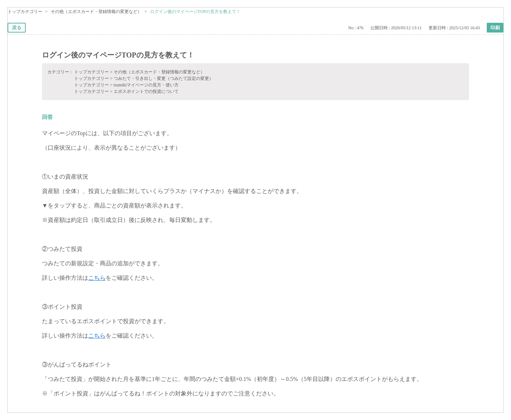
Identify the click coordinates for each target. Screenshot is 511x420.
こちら (97, 278)
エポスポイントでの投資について (146, 91)
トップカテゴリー (25, 12)
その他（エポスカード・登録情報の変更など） (96, 12)
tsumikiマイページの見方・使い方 (146, 85)
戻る (17, 28)
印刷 (495, 28)
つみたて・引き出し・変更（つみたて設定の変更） (163, 78)
